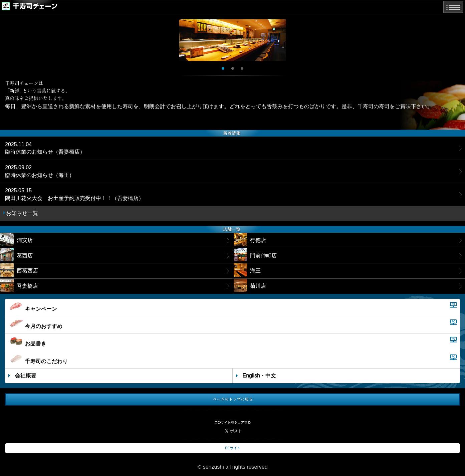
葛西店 (17, 255)
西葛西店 (19, 270)
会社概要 (26, 375)
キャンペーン (33, 307)
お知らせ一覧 (22, 213)
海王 (247, 270)
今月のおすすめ (35, 324)
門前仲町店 (255, 255)
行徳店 (250, 240)
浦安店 (17, 240)
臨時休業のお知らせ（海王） (40, 171)
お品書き (27, 341)
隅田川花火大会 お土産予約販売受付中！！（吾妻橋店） (74, 194)
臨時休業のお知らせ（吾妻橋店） (45, 148)
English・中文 (259, 375)
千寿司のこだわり (38, 359)
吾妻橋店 (19, 285)
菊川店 (250, 285)
